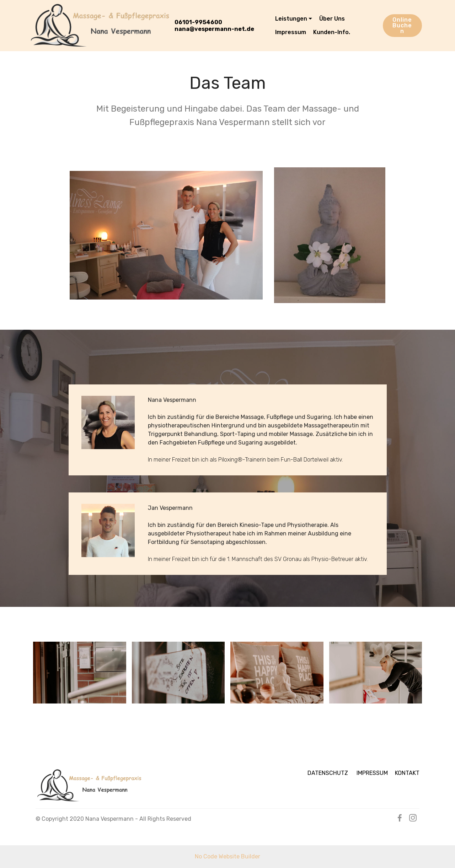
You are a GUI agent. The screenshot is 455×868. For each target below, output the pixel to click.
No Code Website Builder (227, 856)
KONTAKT (407, 773)
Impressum (291, 32)
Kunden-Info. (332, 32)
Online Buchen (402, 25)
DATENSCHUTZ (332, 773)
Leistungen (291, 19)
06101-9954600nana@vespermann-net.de (214, 26)
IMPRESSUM (376, 773)
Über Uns (332, 19)
